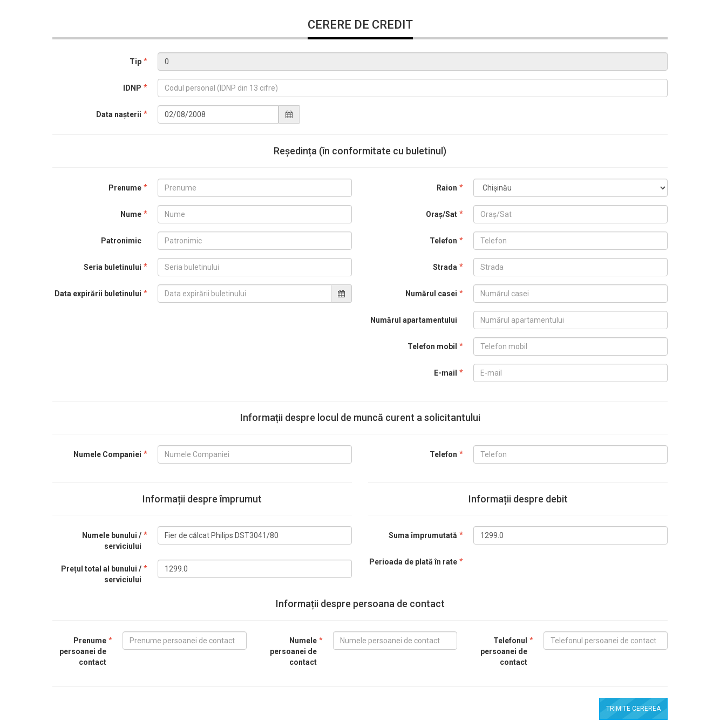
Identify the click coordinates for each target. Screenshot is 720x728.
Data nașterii (119, 114)
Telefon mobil (432, 346)
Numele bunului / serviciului (112, 541)
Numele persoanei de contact (293, 651)
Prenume (125, 188)
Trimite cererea (633, 709)
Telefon (443, 241)
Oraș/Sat (441, 214)
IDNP (132, 88)
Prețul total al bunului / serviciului (101, 574)
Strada (445, 267)
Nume (131, 214)
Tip (135, 62)
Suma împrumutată (423, 535)
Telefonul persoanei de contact (504, 651)
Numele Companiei (107, 454)
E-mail (446, 373)
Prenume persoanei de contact (83, 651)
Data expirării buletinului (98, 294)
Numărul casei (431, 294)
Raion (447, 188)
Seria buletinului (113, 267)
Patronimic (121, 241)
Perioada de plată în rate (413, 562)
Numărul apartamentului (414, 320)
